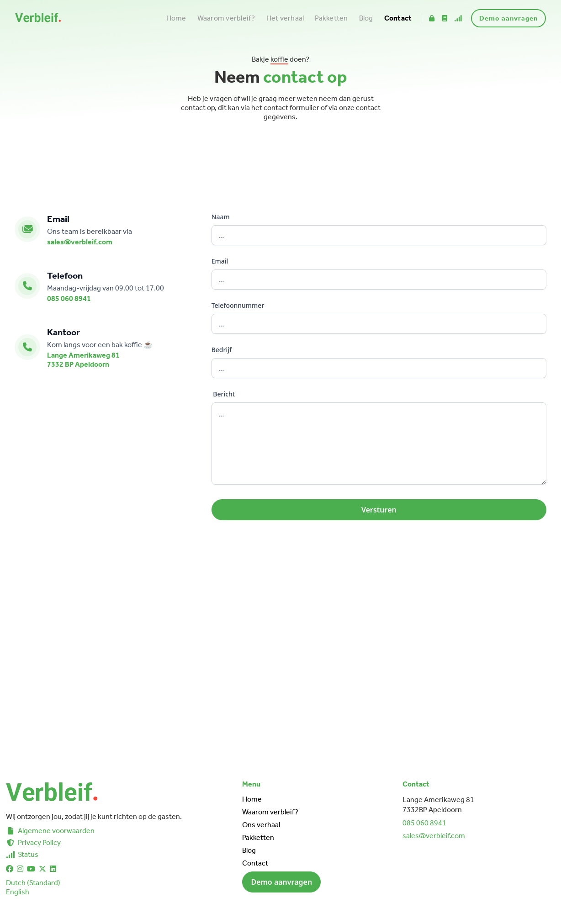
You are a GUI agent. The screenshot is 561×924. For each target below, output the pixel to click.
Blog (366, 18)
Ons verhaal (261, 825)
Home (176, 18)
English (18, 892)
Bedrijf (222, 350)
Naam (221, 217)
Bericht (223, 394)
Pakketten (331, 18)
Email (220, 261)
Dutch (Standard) (33, 883)
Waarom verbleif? (226, 18)
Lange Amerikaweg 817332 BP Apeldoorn (83, 360)
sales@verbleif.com (80, 242)
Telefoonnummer (238, 305)
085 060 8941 (69, 298)
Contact (398, 18)
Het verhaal (285, 18)
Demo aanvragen (508, 18)
